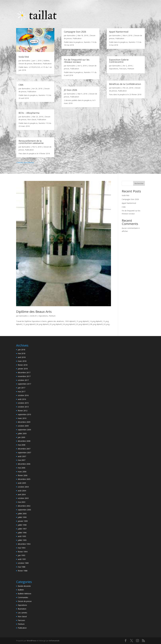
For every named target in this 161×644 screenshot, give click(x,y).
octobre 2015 (23, 403)
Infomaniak (54, 641)
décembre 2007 (24, 449)
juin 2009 (21, 437)
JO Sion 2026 (70, 90)
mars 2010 (22, 418)
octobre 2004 (23, 487)
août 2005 (22, 483)
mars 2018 (22, 361)
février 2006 (23, 475)
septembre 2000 (24, 510)
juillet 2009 (22, 433)
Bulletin (46, 61)
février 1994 (23, 552)
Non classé (32, 119)
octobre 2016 (23, 395)
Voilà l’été (24, 57)
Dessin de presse (25, 64)
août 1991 (22, 559)
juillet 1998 (22, 525)
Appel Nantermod (119, 32)
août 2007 (22, 456)
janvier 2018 (23, 369)
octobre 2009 (23, 426)
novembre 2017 (24, 376)
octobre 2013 (23, 407)
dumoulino (26, 61)
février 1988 (23, 571)
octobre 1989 (23, 563)
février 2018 (23, 365)
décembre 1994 (24, 544)
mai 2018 (22, 353)
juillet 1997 (22, 529)
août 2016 (22, 399)
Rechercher (139, 183)
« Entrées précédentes (25, 163)
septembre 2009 (24, 430)
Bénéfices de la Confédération (125, 84)
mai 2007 (22, 460)
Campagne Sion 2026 (75, 32)
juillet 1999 (22, 517)
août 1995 (22, 536)
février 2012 (23, 411)
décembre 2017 (24, 372)
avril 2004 (22, 494)
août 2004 (22, 491)
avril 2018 (22, 357)
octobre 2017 (23, 380)
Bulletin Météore (25, 594)
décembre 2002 (24, 506)
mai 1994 (22, 548)
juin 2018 (21, 350)
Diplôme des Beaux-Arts (34, 312)
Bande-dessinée (24, 586)
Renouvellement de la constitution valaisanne (31, 142)
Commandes (23, 597)
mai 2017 (22, 392)
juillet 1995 (22, 540)
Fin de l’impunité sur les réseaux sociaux (77, 61)
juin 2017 (21, 388)
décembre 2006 (24, 464)
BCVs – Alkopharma (29, 113)
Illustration (38, 64)
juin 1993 (21, 555)
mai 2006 (22, 468)
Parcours (123, 69)
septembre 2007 (24, 453)
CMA (21, 85)
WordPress (32, 641)
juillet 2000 (22, 514)
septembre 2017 (24, 384)
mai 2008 (22, 445)
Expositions (114, 69)
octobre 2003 (23, 498)
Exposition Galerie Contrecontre (119, 61)
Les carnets (22, 613)
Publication (47, 64)
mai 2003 (22, 502)
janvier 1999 (23, 521)
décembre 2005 (24, 479)
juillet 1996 (22, 533)
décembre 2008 (24, 441)
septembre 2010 (24, 414)
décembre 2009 (24, 422)
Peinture (131, 69)
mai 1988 (22, 567)
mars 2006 (22, 472)
